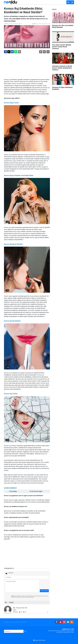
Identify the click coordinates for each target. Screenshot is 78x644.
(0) (21, 612)
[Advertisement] (27, 66)
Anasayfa (6, 622)
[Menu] (72, 2)
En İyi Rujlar (13, 491)
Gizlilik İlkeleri (24, 622)
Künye (12, 622)
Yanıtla (16, 612)
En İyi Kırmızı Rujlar (36, 491)
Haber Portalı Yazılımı (40, 640)
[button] (41, 52)
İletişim (17, 622)
